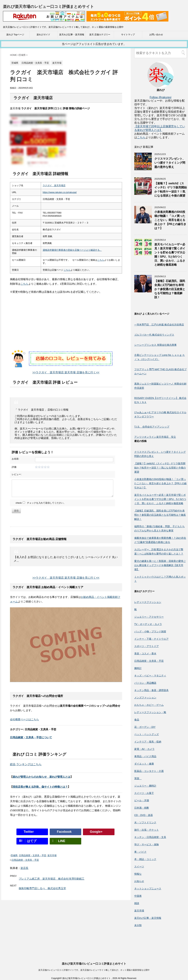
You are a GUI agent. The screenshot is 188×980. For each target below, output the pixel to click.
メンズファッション (145, 698)
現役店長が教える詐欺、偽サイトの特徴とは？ (40, 787)
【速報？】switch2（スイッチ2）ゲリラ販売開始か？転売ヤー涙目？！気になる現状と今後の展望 (171, 189)
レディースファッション (148, 602)
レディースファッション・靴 (150, 712)
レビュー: (17, 474)
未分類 (138, 925)
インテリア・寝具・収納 (148, 742)
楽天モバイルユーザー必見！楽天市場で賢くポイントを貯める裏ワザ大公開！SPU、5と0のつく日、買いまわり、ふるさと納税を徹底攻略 (160, 499)
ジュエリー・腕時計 (145, 786)
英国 (138, 778)
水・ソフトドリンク (145, 822)
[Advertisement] (66, 325)
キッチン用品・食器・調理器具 (151, 690)
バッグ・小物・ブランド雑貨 (150, 631)
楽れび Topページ (15, 35)
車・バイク (140, 852)
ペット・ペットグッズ (147, 734)
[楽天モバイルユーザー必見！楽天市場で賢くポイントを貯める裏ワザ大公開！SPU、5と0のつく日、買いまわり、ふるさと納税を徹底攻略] (143, 254)
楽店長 (24, 868)
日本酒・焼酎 (142, 808)
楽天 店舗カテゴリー (100, 35)
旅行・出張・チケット (147, 830)
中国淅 (138, 896)
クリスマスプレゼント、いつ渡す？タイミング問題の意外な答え (170, 163)
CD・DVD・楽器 (144, 815)
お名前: (15, 459)
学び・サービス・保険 (147, 844)
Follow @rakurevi (161, 97)
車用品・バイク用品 (145, 756)
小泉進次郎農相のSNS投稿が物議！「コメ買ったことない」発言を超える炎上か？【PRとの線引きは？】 (170, 220)
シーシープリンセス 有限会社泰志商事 (155, 345)
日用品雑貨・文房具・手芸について (31, 737)
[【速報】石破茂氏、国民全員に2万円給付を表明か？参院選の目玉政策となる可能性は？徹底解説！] (143, 291)
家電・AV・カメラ (144, 749)
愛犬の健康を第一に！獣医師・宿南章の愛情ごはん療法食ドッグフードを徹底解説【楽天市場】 (160, 565)
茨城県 (14, 855)
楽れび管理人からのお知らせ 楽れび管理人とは (41, 777)
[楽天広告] (44, 19)
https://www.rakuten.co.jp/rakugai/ (60, 192)
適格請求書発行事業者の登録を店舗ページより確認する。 (72, 250)
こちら (101, 260)
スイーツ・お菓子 (144, 793)
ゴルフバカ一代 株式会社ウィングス (154, 335)
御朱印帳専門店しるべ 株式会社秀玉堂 (42, 888)
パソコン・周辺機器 (145, 683)
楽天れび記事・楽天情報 (72, 35)
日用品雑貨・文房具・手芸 (33, 855)
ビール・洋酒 (142, 800)
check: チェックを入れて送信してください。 (41, 503)
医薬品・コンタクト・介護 (149, 771)
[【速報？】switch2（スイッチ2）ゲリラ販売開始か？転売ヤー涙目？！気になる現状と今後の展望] (143, 193)
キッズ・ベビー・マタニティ (150, 676)
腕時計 (138, 668)
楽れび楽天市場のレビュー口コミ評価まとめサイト (48, 7)
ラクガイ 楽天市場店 (54, 185)
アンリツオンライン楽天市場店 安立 (155, 437)
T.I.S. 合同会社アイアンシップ (152, 427)
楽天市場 (52, 855)
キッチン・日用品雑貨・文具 (150, 837)
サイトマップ (128, 35)
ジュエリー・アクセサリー (149, 617)
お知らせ (139, 881)
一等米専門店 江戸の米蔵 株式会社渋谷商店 (159, 325)
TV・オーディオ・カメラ (148, 624)
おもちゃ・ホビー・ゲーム (149, 705)
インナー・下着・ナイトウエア (151, 639)
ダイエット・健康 (144, 764)
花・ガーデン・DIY (145, 727)
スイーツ (139, 867)
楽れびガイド (43, 35)
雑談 (137, 903)
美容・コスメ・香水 (145, 654)
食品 (137, 720)
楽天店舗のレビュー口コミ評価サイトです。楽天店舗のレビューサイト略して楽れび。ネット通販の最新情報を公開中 (94, 939)
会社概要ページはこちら (24, 719)
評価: (14, 467)
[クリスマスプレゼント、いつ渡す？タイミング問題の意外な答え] (143, 168)
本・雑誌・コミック (145, 859)
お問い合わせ (156, 35)
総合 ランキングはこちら (26, 764)
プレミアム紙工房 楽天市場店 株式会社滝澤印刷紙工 (52, 879)
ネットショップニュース (148, 889)
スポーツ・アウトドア (147, 646)
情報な (138, 874)
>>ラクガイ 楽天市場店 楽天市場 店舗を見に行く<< (66, 372)
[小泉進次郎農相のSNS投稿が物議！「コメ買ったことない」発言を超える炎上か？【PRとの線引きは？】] (143, 222)
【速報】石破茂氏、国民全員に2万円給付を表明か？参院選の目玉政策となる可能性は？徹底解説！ (170, 289)
